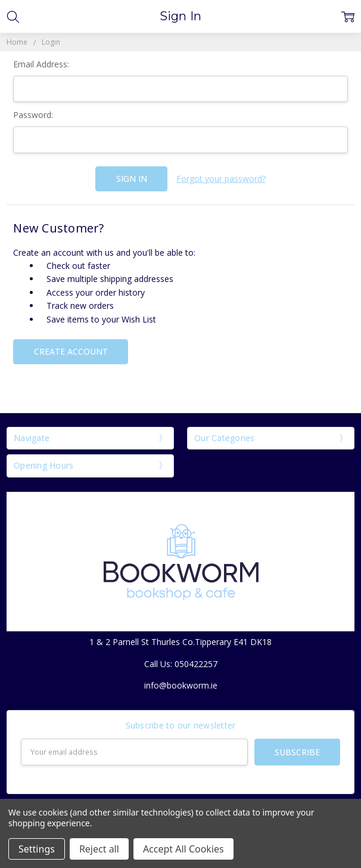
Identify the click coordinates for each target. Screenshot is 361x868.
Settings (37, 849)
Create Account (71, 351)
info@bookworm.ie (181, 685)
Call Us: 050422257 (181, 664)
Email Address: (41, 64)
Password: (33, 115)
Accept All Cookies (183, 849)
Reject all (99, 849)
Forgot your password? (221, 179)
